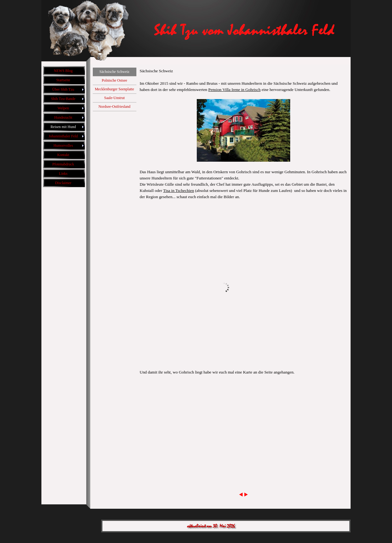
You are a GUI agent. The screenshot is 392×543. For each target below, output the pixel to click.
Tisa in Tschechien (179, 191)
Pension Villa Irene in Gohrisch (234, 90)
